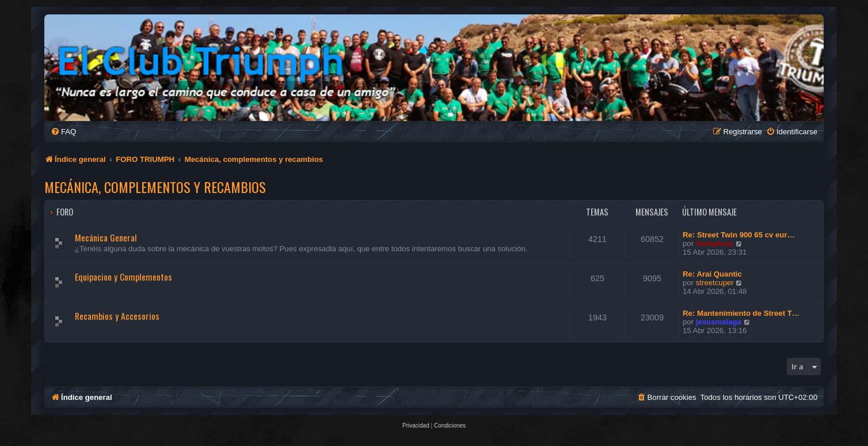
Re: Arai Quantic (712, 274)
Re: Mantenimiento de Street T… (741, 313)
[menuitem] (63, 132)
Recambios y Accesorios (117, 316)
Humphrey (715, 243)
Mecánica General (106, 237)
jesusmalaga (719, 322)
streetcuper (715, 283)
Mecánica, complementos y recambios (155, 187)
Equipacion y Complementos (123, 277)
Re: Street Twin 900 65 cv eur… (739, 235)
